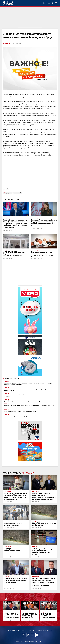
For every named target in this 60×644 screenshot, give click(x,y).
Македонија (7, 43)
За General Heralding (45, 630)
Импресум (11, 630)
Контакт (32, 630)
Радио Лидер (8, 3)
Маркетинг (22, 630)
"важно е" (18, 193)
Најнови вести (12, 378)
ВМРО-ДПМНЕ (8, 193)
